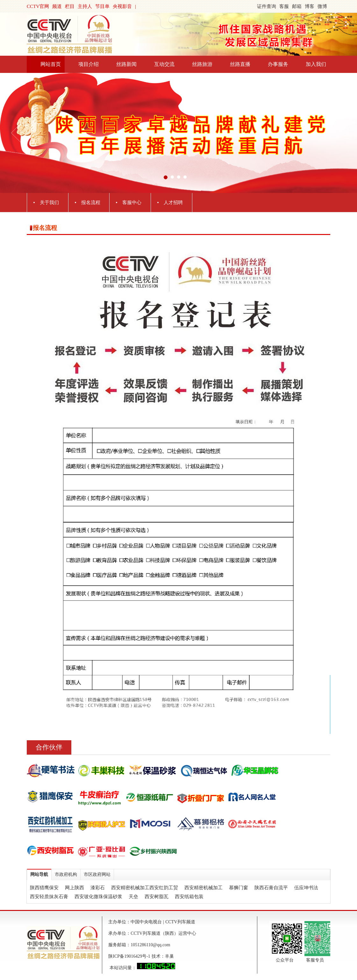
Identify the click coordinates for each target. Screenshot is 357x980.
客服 (284, 6)
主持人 (85, 6)
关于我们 (49, 202)
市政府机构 (66, 874)
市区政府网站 (97, 874)
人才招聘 (173, 202)
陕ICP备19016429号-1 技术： (136, 956)
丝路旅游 (202, 64)
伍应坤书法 (306, 888)
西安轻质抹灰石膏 (49, 897)
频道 (57, 6)
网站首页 (51, 64)
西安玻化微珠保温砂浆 (98, 897)
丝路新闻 (126, 64)
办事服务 (278, 64)
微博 (322, 6)
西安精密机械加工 (203, 888)
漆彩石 (98, 888)
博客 (310, 6)
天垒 (133, 897)
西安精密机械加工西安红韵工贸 (145, 888)
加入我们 (316, 64)
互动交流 (164, 64)
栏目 (70, 6)
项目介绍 (89, 64)
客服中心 (132, 202)
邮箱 (297, 6)
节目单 (102, 6)
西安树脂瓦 (157, 897)
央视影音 (122, 6)
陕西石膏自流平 (271, 888)
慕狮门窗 (239, 888)
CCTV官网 (38, 6)
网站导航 (39, 874)
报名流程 (91, 202)
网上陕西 (75, 888)
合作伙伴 (49, 747)
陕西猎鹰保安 (44, 888)
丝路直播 (240, 64)
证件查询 (267, 6)
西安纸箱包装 (189, 897)
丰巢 (169, 956)
